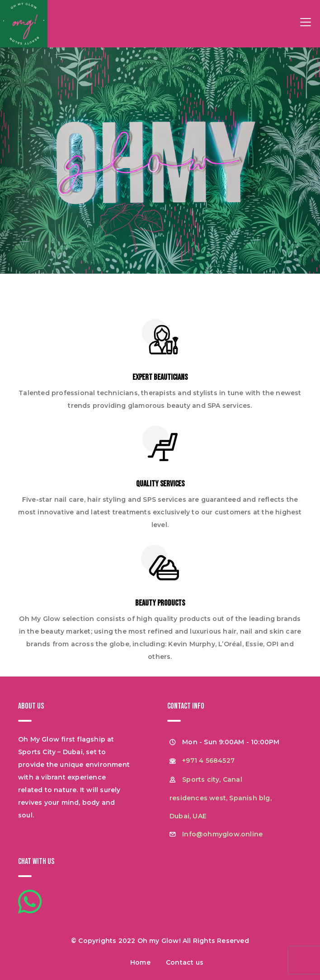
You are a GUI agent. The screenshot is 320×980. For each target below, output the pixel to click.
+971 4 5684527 (208, 761)
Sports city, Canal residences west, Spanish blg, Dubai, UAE (221, 798)
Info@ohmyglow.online (222, 834)
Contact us (185, 962)
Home (140, 962)
